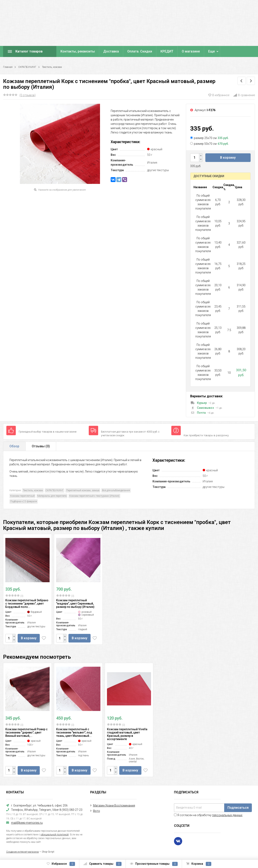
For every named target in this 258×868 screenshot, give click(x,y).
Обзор (14, 446)
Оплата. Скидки (140, 51)
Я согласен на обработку (208, 815)
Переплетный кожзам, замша (83, 490)
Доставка (111, 51)
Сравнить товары (102, 864)
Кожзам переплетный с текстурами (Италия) (94, 496)
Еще (211, 51)
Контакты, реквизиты (78, 51)
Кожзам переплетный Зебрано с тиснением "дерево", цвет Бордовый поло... (27, 604)
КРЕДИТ (167, 51)
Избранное (61, 864)
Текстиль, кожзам (52, 67)
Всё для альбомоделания (116, 490)
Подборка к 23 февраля (24, 501)
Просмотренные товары (154, 864)
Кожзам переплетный (22, 496)
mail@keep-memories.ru (27, 823)
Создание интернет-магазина (22, 852)
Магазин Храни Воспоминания (114, 805)
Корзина (199, 864)
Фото (97, 811)
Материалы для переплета (52, 496)
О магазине (191, 51)
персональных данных (227, 815)
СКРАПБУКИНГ (27, 67)
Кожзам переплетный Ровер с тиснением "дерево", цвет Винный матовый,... (26, 732)
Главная (8, 67)
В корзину (228, 158)
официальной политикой (55, 835)
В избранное (219, 95)
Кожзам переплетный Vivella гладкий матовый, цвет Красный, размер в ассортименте (127, 734)
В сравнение (244, 95)
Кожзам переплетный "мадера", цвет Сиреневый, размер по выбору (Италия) (75, 604)
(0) (14, 596)
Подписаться (238, 808)
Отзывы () (41, 446)
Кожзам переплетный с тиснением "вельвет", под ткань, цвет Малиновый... (74, 732)
